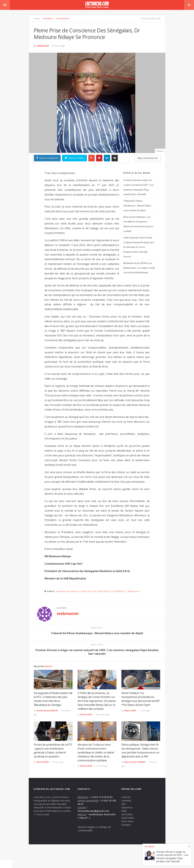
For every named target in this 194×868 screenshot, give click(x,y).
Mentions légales (87, 827)
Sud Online (127, 814)
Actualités (48, 18)
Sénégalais (134, 591)
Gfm (124, 804)
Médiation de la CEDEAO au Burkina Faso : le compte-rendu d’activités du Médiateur (139, 268)
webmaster (43, 46)
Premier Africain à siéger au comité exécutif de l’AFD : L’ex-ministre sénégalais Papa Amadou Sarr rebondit (139, 187)
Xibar (124, 811)
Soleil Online (128, 818)
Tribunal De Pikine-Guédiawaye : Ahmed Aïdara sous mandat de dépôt (137, 206)
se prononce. (118, 591)
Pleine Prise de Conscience (94, 591)
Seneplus (126, 825)
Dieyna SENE (130, 710)
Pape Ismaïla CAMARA (135, 762)
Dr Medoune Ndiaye (67, 591)
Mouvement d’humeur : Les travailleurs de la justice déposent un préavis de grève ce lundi (138, 224)
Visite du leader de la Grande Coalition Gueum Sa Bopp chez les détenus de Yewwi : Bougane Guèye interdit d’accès (139, 247)
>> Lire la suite (41, 814)
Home (37, 18)
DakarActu (127, 807)
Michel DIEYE (86, 714)
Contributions (63, 18)
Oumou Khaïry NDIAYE (47, 710)
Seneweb (126, 801)
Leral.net (126, 797)
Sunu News (127, 821)
